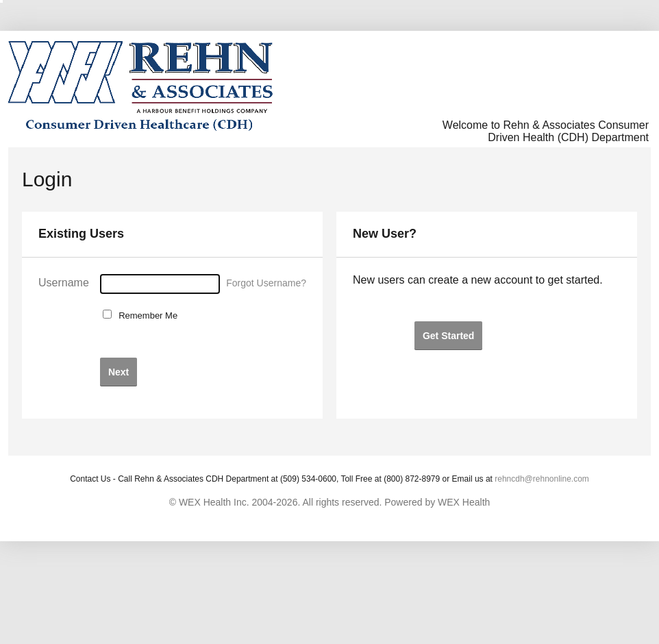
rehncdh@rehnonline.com (542, 479)
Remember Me (146, 315)
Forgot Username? (266, 283)
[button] (119, 372)
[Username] (160, 284)
